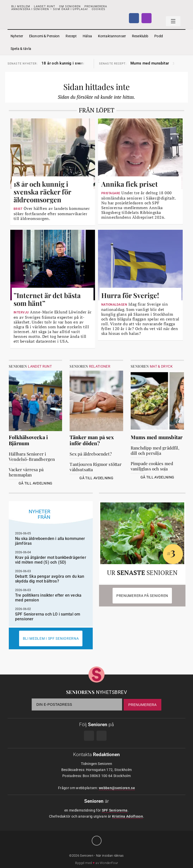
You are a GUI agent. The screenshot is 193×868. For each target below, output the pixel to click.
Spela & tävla (21, 49)
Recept (71, 36)
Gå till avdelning (36, 483)
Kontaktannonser (112, 36)
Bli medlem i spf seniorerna (51, 638)
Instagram (147, 18)
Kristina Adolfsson (128, 816)
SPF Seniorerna (115, 810)
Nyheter (17, 36)
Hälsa (87, 36)
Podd (159, 36)
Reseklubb (140, 36)
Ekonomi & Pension (44, 36)
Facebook (134, 18)
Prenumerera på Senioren (142, 596)
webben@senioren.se (117, 788)
